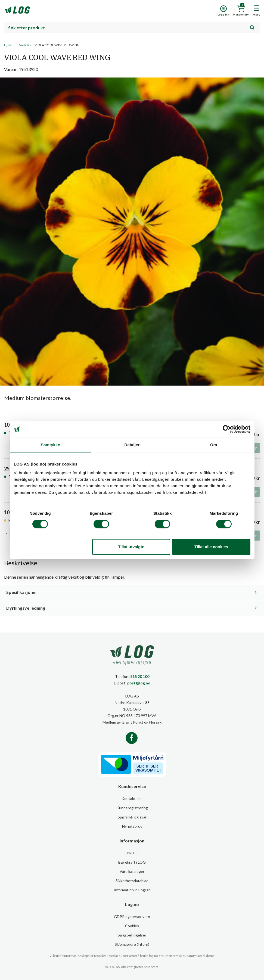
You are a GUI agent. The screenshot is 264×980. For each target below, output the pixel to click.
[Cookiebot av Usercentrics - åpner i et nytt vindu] (227, 429)
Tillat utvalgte (131, 547)
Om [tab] (214, 445)
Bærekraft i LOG (132, 862)
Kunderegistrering (132, 808)
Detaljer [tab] (132, 445)
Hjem (8, 45)
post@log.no (139, 683)
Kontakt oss (132, 798)
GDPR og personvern (132, 917)
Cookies (132, 926)
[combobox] (132, 28)
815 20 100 (140, 676)
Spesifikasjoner (22, 592)
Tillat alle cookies (211, 547)
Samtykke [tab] (50, 445)
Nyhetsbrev (132, 826)
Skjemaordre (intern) (132, 944)
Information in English (132, 890)
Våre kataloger (132, 871)
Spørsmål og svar (132, 817)
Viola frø (25, 45)
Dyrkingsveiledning (26, 608)
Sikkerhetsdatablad (132, 881)
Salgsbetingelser (132, 935)
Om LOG (132, 853)
